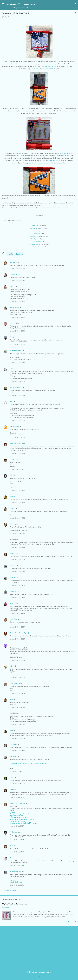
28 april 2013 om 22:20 (17, 707)
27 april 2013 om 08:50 (17, 301)
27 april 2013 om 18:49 (17, 534)
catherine (13, 578)
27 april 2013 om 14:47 (17, 396)
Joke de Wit (14, 274)
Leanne (12, 524)
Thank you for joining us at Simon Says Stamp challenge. (29, 763)
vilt (37, 69)
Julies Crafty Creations (17, 804)
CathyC (12, 846)
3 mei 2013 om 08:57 (17, 852)
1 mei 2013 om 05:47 (17, 798)
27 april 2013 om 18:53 (17, 548)
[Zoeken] (75, 4)
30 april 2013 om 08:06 (17, 772)
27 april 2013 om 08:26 (17, 280)
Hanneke (13, 496)
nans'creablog (14, 426)
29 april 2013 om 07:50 (17, 725)
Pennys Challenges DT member (20, 814)
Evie (11, 475)
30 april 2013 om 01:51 (17, 751)
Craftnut (13, 566)
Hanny (12, 337)
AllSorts (34, 247)
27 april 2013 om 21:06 (17, 585)
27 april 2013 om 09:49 (17, 362)
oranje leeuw (42, 163)
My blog (12, 812)
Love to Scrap (37, 234)
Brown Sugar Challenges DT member (22, 819)
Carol (12, 778)
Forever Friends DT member (19, 818)
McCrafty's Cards (16, 388)
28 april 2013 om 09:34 (17, 639)
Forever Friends (35, 226)
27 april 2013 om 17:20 (17, 518)
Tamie (12, 790)
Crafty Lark (13, 262)
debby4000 (13, 756)
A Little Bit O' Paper (16, 882)
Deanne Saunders (16, 872)
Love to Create (30, 231)
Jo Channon (14, 832)
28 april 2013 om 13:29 (17, 678)
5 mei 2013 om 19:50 (17, 885)
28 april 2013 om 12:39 (17, 660)
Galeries (45, 976)
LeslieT (12, 368)
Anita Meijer (14, 619)
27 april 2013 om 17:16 (17, 490)
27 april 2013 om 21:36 (17, 597)
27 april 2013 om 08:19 (17, 268)
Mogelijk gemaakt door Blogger (39, 972)
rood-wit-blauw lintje (52, 66)
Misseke (12, 645)
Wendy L (13, 554)
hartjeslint (52, 161)
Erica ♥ (12, 286)
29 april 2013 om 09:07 (17, 739)
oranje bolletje (20, 156)
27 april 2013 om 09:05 (17, 317)
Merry (12, 731)
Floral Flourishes (65, 153)
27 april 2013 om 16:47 (17, 454)
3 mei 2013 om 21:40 (17, 866)
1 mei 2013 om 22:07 (17, 826)
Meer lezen (72, 921)
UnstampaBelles (34, 236)
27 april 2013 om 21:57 (17, 627)
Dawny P (13, 323)
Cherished (13, 591)
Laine (12, 666)
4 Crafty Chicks (38, 242)
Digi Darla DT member (17, 816)
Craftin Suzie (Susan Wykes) (19, 633)
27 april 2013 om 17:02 (17, 469)
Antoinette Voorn (16, 351)
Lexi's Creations (34, 228)
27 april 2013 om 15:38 (17, 420)
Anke (11, 699)
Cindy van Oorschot (16, 444)
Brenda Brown (14, 307)
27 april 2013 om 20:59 (17, 572)
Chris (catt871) (15, 684)
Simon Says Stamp (35, 239)
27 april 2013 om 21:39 (17, 613)
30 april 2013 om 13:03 (17, 784)
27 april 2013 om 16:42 (17, 438)
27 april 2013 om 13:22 (17, 382)
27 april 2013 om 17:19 (17, 502)
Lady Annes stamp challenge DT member (23, 823)
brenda (12, 508)
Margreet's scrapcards (21, 4)
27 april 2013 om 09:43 (17, 345)
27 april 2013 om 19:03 (17, 560)
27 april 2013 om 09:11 (17, 331)
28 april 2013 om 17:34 (17, 693)
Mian (11, 401)
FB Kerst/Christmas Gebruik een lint (14, 904)
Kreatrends (49, 69)
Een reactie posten (10, 890)
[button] (75, 13)
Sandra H (13, 603)
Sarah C (12, 858)
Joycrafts (10, 254)
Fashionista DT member (18, 821)
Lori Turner (13, 744)
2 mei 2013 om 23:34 (17, 840)
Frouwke (13, 459)
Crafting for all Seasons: (34, 244)
